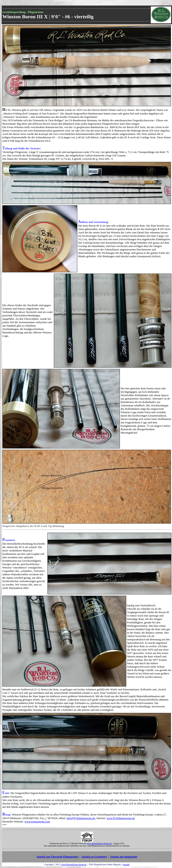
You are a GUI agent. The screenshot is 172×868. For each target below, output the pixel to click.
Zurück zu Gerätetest (94, 857)
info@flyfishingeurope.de (81, 818)
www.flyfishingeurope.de (121, 818)
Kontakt (126, 864)
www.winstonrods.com (37, 822)
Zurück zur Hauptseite (124, 857)
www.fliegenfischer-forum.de (74, 864)
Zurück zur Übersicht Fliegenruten (57, 857)
